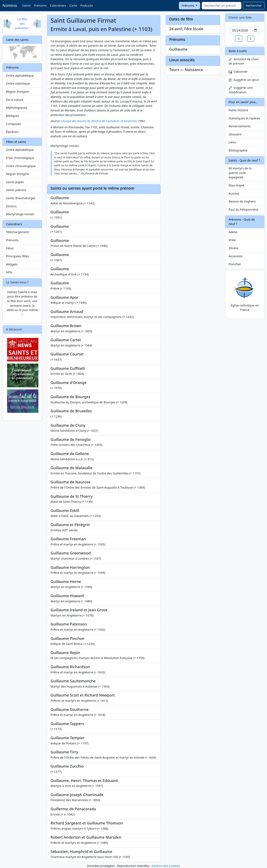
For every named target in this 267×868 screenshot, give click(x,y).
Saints (26, 6)
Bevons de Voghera (242, 201)
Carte (73, 6)
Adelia (233, 232)
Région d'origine (18, 92)
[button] (239, 39)
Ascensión (236, 256)
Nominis (10, 5)
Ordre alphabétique (20, 76)
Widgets (12, 264)
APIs (9, 272)
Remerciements (240, 126)
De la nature (15, 100)
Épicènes (12, 132)
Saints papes (15, 182)
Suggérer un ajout (244, 80)
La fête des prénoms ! (22, 24)
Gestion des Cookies (166, 866)
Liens (232, 142)
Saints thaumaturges (21, 198)
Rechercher (254, 6)
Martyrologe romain (20, 214)
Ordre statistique (18, 83)
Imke (232, 240)
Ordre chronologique (21, 166)
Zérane (234, 248)
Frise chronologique (20, 158)
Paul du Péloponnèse (243, 209)
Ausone (234, 193)
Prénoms (40, 6)
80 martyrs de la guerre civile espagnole (240, 173)
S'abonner (238, 72)
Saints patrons (16, 190)
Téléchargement (17, 232)
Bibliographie (238, 150)
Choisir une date (240, 17)
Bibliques (13, 116)
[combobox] (222, 6)
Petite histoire (238, 110)
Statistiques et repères (244, 118)
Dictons (11, 206)
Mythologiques (17, 108)
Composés (13, 124)
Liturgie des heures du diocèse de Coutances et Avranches (99, 121)
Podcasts (87, 6)
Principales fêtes (18, 256)
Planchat (235, 264)
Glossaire (235, 134)
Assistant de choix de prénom (244, 61)
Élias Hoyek (237, 185)
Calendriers (58, 6)
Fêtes (10, 248)
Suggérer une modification (241, 90)
